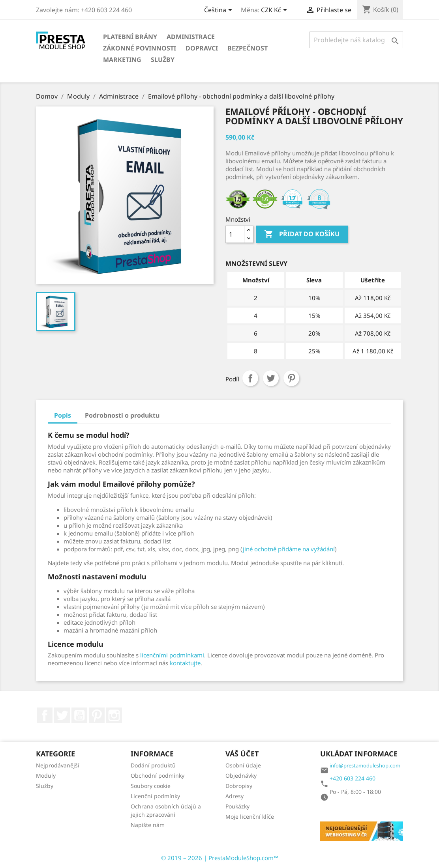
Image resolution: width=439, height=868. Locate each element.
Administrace (191, 37)
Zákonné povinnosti (140, 48)
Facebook (45, 715)
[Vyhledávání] (356, 40)
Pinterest (291, 378)
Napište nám (148, 825)
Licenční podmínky (155, 796)
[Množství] (235, 234)
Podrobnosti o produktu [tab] (122, 415)
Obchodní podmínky (158, 776)
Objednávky (241, 776)
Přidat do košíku (302, 234)
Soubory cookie (151, 786)
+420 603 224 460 (353, 778)
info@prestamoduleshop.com (365, 765)
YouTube (79, 715)
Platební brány (130, 37)
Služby (163, 60)
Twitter (62, 715)
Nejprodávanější (58, 765)
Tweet (271, 378)
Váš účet (242, 754)
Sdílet (250, 378)
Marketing (122, 60)
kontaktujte (185, 663)
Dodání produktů (153, 765)
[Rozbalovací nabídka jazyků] (219, 11)
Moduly (46, 776)
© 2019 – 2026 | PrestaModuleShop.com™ (220, 858)
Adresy (235, 796)
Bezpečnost (248, 48)
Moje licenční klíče (250, 817)
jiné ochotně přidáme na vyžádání (289, 549)
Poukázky (237, 806)
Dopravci (202, 48)
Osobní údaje (243, 765)
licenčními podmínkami (172, 655)
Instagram (114, 715)
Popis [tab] (63, 415)
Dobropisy (239, 786)
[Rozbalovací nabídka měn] (275, 11)
